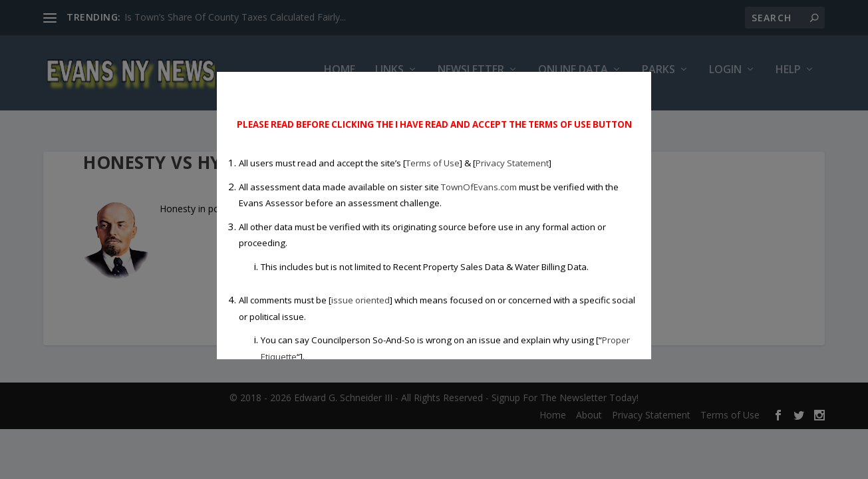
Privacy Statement (512, 163)
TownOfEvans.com (479, 187)
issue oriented (361, 300)
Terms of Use (433, 163)
